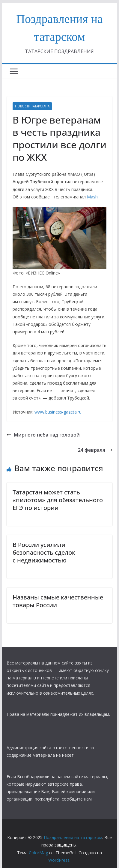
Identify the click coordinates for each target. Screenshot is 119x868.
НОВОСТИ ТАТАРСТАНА (32, 106)
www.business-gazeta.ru (58, 412)
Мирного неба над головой (43, 435)
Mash (92, 197)
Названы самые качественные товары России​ (58, 601)
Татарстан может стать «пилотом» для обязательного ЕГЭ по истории (58, 500)
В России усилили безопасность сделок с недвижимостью (44, 552)
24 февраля (95, 450)
